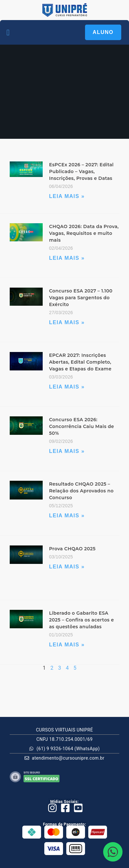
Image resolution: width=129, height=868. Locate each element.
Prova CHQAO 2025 (72, 549)
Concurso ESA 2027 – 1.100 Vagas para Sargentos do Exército (81, 298)
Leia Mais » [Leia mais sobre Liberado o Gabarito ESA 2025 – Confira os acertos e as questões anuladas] (67, 645)
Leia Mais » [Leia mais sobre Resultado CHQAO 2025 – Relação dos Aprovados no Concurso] (67, 516)
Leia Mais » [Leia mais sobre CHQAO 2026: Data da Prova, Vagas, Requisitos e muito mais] (67, 258)
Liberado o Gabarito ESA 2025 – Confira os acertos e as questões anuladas (82, 620)
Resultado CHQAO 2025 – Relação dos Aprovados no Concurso (81, 491)
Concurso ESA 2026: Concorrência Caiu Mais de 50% (82, 426)
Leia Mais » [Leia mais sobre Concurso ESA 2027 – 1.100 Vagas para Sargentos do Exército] (67, 322)
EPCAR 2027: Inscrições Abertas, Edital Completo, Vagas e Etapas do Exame (80, 362)
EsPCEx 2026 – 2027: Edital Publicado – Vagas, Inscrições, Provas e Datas (81, 171)
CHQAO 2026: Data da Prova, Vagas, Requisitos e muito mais (84, 233)
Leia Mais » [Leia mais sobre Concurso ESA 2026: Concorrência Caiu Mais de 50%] (67, 451)
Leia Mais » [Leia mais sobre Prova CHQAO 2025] (67, 567)
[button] (8, 32)
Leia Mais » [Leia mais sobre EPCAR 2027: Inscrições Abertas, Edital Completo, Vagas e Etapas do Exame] (67, 387)
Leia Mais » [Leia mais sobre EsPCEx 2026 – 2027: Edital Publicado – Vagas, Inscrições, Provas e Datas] (67, 196)
